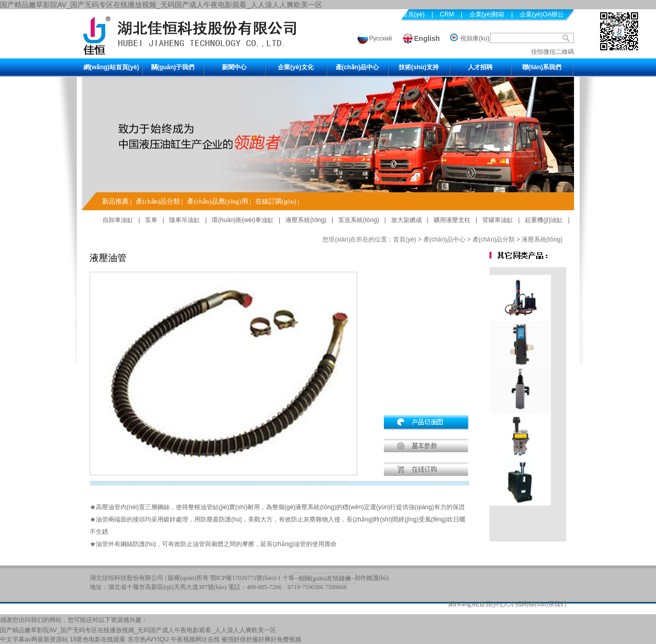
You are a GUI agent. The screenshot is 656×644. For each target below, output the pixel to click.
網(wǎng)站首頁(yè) (111, 67)
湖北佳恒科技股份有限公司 (127, 578)
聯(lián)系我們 (542, 67)
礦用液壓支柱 (452, 220)
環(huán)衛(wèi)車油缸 (243, 220)
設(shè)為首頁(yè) (400, 14)
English (427, 38)
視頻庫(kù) (475, 38)
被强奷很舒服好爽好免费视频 (261, 639)
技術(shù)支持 (418, 67)
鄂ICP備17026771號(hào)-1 (245, 578)
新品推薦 (115, 201)
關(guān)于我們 (173, 67)
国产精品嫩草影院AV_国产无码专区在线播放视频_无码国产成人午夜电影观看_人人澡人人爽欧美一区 (161, 5)
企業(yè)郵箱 (487, 14)
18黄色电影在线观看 (98, 639)
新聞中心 (234, 67)
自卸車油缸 (118, 220)
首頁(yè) (405, 239)
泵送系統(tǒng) (359, 220)
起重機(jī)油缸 (544, 220)
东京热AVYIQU (148, 639)
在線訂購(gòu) (276, 201)
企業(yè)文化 (295, 67)
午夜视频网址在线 (195, 639)
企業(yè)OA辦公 (542, 14)
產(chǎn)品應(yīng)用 (217, 201)
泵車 (151, 220)
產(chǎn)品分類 (158, 201)
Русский (381, 38)
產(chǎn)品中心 (357, 67)
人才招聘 (480, 67)
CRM (447, 14)
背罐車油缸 (498, 220)
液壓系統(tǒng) (306, 220)
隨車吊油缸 (184, 220)
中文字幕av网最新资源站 (34, 639)
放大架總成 (406, 220)
